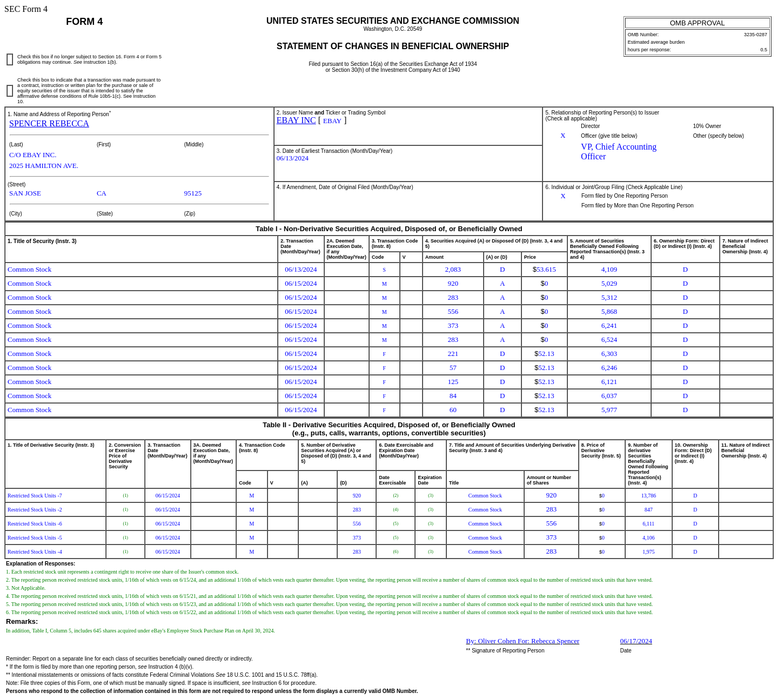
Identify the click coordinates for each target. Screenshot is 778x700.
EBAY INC (296, 120)
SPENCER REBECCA (49, 123)
